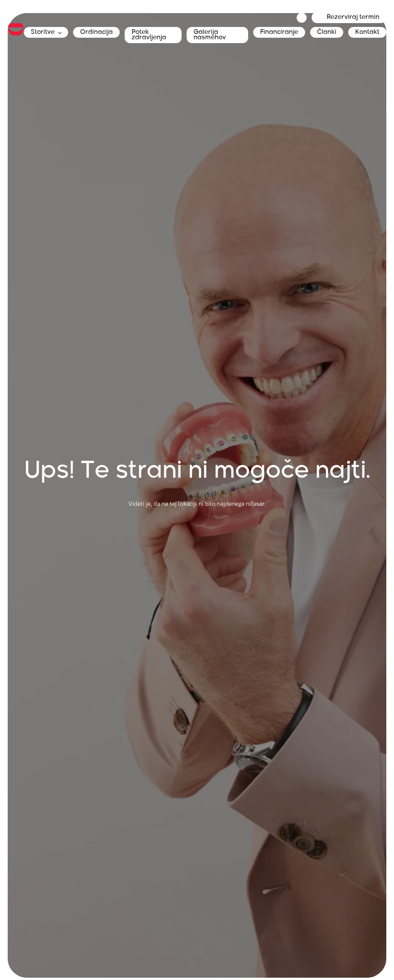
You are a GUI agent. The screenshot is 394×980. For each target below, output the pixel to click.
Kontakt (367, 32)
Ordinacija (96, 32)
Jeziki (302, 18)
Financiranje (279, 32)
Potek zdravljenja (149, 35)
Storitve (43, 32)
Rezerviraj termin (353, 17)
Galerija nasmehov (210, 35)
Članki (327, 32)
